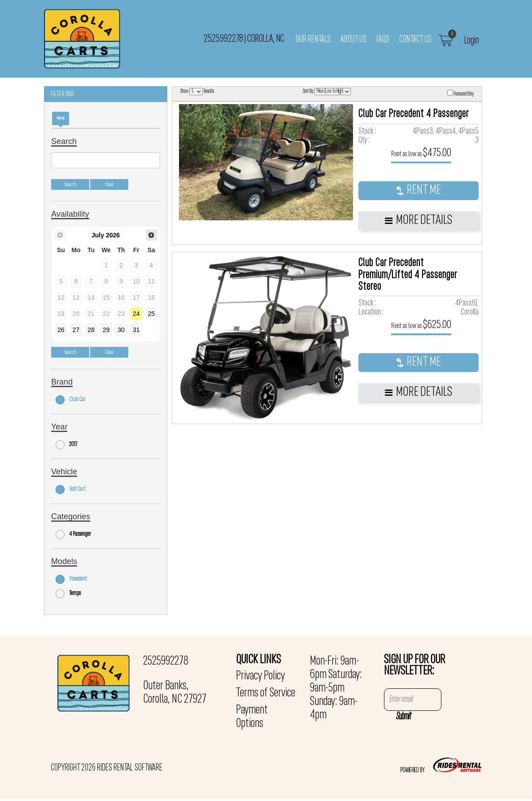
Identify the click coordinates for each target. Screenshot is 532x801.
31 (136, 330)
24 (136, 314)
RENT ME (419, 190)
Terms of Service (266, 693)
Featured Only (460, 93)
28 (91, 330)
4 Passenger (73, 534)
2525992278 (166, 661)
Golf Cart (71, 490)
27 (76, 330)
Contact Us (415, 39)
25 (151, 314)
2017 (67, 445)
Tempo (68, 594)
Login (472, 40)
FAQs (383, 39)
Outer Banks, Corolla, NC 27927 (175, 693)
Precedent (71, 579)
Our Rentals (313, 39)
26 (61, 330)
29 (106, 330)
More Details (419, 221)
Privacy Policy (260, 676)
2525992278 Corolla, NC (244, 39)
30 (121, 330)
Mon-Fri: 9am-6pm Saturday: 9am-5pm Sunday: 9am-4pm (336, 688)
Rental (61, 118)
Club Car (71, 400)
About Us (353, 39)
